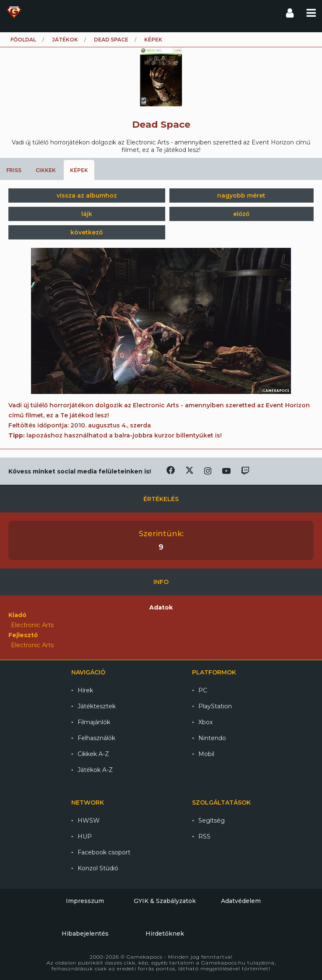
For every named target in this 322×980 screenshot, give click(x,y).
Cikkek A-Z (93, 754)
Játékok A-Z (95, 770)
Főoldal (23, 40)
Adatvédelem (241, 901)
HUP (85, 836)
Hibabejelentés (85, 934)
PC (203, 690)
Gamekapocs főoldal (14, 13)
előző (241, 214)
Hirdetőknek (165, 934)
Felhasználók (96, 738)
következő (87, 232)
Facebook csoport (104, 852)
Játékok (65, 40)
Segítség (212, 821)
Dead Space (111, 40)
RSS (204, 836)
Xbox (205, 722)
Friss (14, 170)
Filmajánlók (94, 722)
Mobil (206, 754)
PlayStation (215, 706)
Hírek (85, 690)
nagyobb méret (241, 195)
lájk (87, 214)
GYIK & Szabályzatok (165, 901)
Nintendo (212, 738)
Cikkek (46, 170)
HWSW (89, 821)
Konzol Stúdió (98, 868)
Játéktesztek (97, 706)
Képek (79, 170)
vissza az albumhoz (87, 195)
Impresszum (85, 901)
